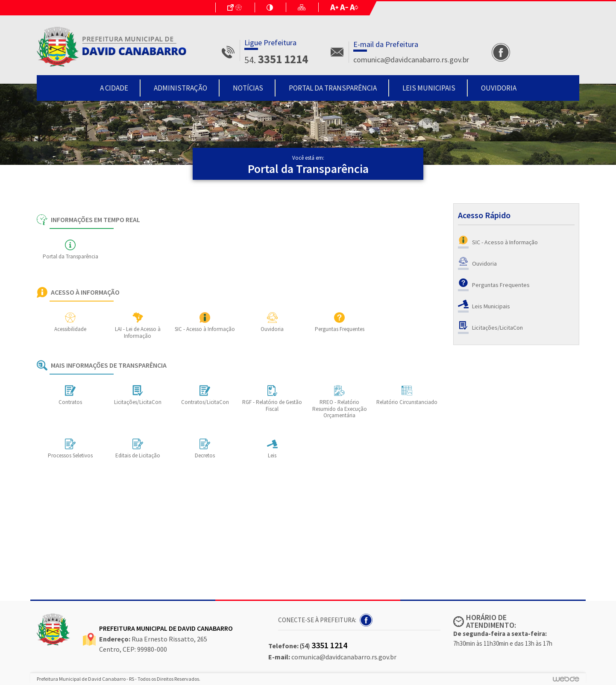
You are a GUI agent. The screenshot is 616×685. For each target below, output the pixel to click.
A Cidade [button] (114, 88)
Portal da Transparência (333, 88)
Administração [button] (180, 88)
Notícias (248, 88)
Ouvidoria (499, 88)
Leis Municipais (429, 88)
